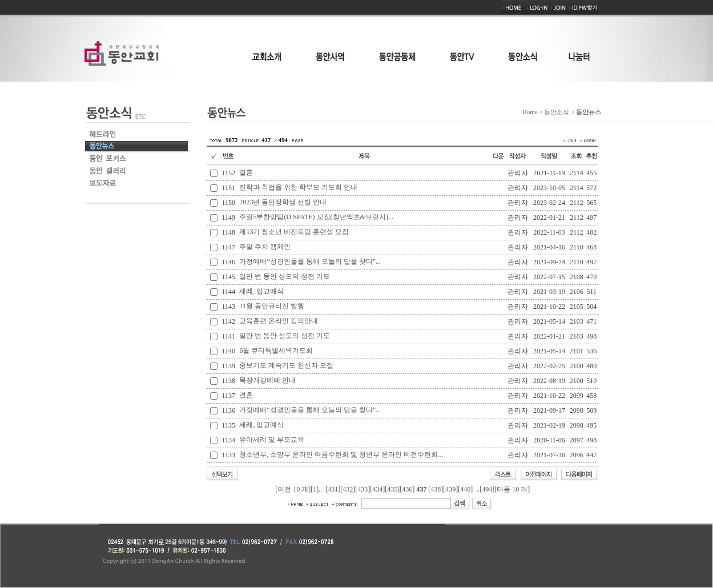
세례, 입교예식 (261, 291)
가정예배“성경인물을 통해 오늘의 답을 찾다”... (310, 261)
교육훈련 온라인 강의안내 (279, 321)
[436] (407, 489)
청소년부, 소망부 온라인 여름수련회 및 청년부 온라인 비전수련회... (341, 454)
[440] (465, 489)
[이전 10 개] (293, 489)
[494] (487, 489)
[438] (436, 489)
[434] (377, 489)
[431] (333, 489)
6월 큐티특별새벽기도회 (276, 351)
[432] (348, 489)
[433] (362, 489)
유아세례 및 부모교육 (272, 440)
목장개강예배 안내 (267, 380)
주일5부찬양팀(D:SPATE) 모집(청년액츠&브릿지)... (316, 217)
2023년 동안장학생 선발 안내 (283, 202)
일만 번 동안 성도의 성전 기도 (285, 276)
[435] (392, 489)
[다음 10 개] (512, 489)
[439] (450, 489)
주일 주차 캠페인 (265, 247)
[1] (315, 489)
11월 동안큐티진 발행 (272, 306)
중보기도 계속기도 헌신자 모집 (286, 365)
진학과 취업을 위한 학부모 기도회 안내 (298, 187)
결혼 (246, 172)
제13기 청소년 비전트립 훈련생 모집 (294, 232)
